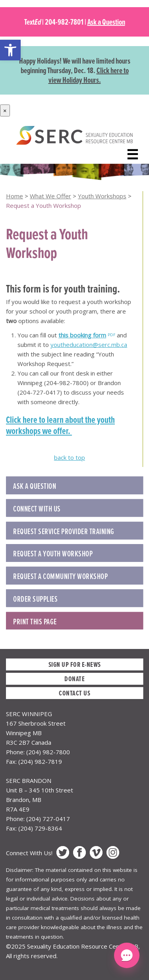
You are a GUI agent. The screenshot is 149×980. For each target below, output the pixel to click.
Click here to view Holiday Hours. (89, 75)
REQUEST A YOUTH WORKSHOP (53, 554)
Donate (74, 679)
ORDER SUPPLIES (35, 599)
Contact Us (74, 693)
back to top (70, 457)
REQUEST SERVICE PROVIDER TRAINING (64, 531)
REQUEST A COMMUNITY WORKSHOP (60, 576)
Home (15, 196)
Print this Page (35, 622)
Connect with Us (37, 509)
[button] (10, 50)
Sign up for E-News (75, 664)
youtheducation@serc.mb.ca (89, 345)
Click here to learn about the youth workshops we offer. (60, 425)
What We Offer (50, 196)
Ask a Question (106, 22)
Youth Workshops (102, 196)
